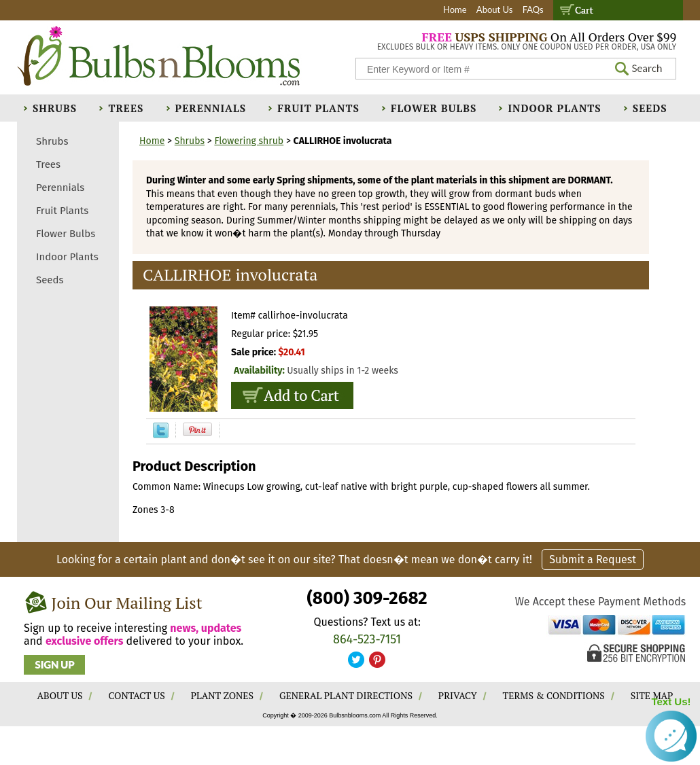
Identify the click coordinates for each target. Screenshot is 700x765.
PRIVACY (458, 695)
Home (455, 10)
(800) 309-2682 (367, 598)
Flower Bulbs (434, 108)
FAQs (533, 10)
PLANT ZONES (222, 695)
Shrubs (55, 108)
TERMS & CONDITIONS (554, 695)
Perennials (211, 108)
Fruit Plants (318, 108)
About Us (495, 10)
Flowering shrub (249, 141)
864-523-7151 (367, 639)
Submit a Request (593, 559)
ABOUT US (60, 695)
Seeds (650, 108)
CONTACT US (136, 695)
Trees (126, 108)
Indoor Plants (554, 108)
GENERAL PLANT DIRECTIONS (346, 695)
